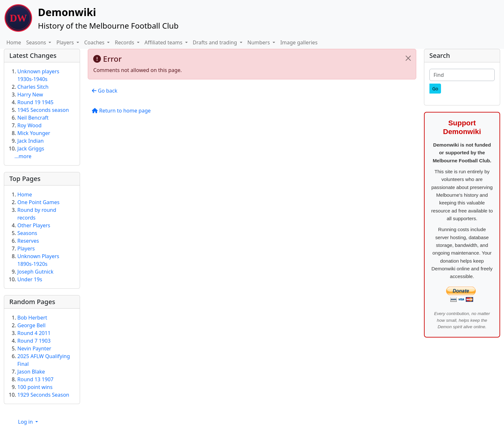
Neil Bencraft (33, 118)
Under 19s (30, 279)
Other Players (34, 225)
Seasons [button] (37, 42)
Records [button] (125, 42)
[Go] (435, 89)
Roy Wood (29, 125)
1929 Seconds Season (43, 395)
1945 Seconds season (43, 110)
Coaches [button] (95, 42)
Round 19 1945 (35, 102)
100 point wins (35, 387)
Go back (105, 91)
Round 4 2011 (34, 333)
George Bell (32, 325)
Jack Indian (31, 141)
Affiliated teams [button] (164, 42)
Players (26, 248)
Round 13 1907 (35, 379)
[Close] (408, 58)
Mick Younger (34, 133)
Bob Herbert (32, 318)
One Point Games (38, 202)
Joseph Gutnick (35, 272)
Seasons (27, 233)
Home (14, 42)
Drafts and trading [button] (216, 42)
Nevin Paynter (34, 348)
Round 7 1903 (34, 341)
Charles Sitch (33, 87)
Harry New (30, 95)
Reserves (28, 241)
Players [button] (66, 42)
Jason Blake (31, 372)
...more (23, 156)
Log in (26, 422)
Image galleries (299, 42)
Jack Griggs (31, 149)
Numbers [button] (259, 42)
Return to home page (121, 111)
